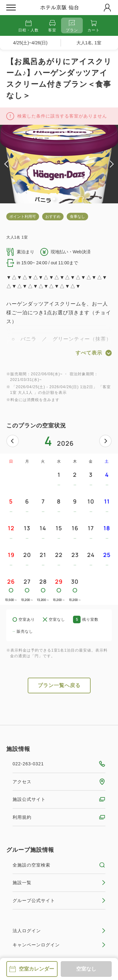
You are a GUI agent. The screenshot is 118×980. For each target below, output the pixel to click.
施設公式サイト (59, 799)
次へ (105, 441)
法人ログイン (59, 931)
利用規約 (59, 817)
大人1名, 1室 (89, 43)
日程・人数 (28, 26)
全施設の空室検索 (59, 865)
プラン (72, 26)
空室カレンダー (32, 969)
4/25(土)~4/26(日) (30, 43)
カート (94, 26)
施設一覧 (59, 883)
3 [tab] (64, 199)
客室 (52, 26)
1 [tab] (54, 199)
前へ (13, 441)
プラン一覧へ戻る (59, 685)
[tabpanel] (59, 164)
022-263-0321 (59, 764)
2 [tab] (59, 199)
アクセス (59, 782)
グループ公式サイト (59, 900)
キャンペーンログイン (59, 945)
